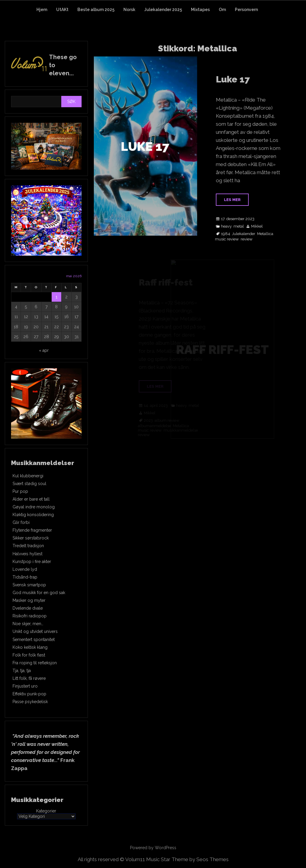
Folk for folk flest (29, 655)
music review (232, 239)
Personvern (246, 10)
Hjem (42, 10)
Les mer (238, 200)
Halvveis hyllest (27, 554)
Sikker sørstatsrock (31, 538)
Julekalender (249, 234)
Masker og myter (29, 600)
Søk (71, 102)
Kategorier (46, 811)
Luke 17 (238, 79)
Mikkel (263, 226)
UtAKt (62, 10)
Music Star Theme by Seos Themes (187, 859)
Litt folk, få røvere (29, 678)
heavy (232, 226)
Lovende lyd (25, 569)
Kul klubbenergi (28, 476)
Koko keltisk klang (30, 647)
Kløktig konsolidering (33, 515)
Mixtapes (200, 10)
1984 (231, 234)
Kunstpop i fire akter (32, 562)
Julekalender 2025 (163, 10)
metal (244, 226)
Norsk (129, 10)
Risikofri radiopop (30, 616)
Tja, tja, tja (22, 671)
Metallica (271, 234)
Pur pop (20, 491)
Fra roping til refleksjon (35, 663)
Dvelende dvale (28, 608)
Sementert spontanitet (34, 640)
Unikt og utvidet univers (35, 631)
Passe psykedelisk (30, 702)
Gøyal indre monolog (34, 507)
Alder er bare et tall (31, 499)
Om (222, 10)
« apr (44, 350)
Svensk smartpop (29, 585)
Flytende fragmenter (32, 530)
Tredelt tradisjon (28, 546)
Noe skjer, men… (28, 624)
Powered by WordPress (153, 848)
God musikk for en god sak (39, 593)
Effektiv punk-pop (29, 694)
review (252, 239)
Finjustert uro (25, 686)
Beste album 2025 (96, 10)
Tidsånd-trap (25, 577)
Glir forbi (21, 522)
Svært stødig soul (29, 484)
